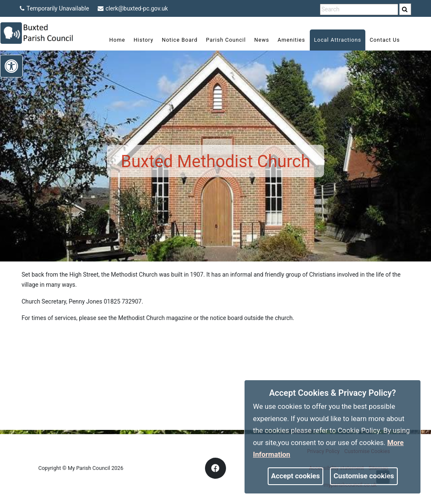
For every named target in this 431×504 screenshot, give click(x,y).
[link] (405, 9)
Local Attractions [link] (332, 40)
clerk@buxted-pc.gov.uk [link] (133, 8)
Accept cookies (295, 476)
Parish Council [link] (220, 40)
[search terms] (359, 9)
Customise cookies (364, 476)
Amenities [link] (286, 40)
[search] (405, 9)
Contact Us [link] (379, 40)
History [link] (138, 40)
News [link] (256, 40)
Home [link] (112, 40)
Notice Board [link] (174, 40)
